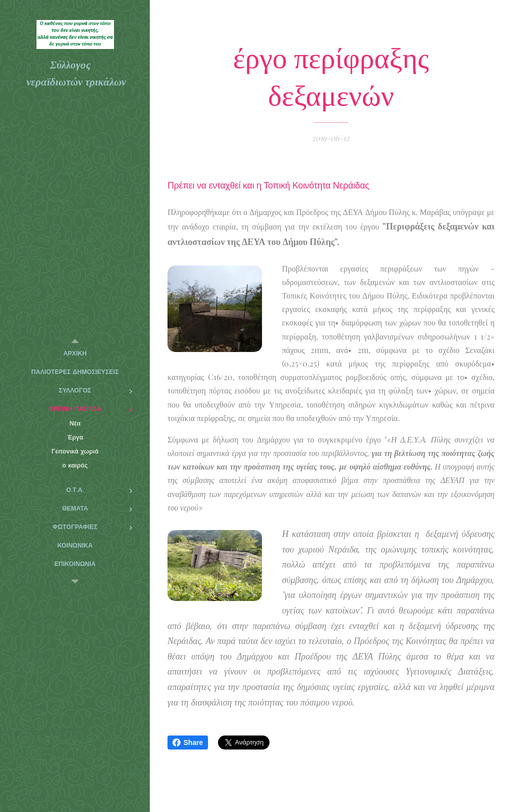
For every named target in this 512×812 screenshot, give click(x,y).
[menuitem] (75, 354)
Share (188, 742)
